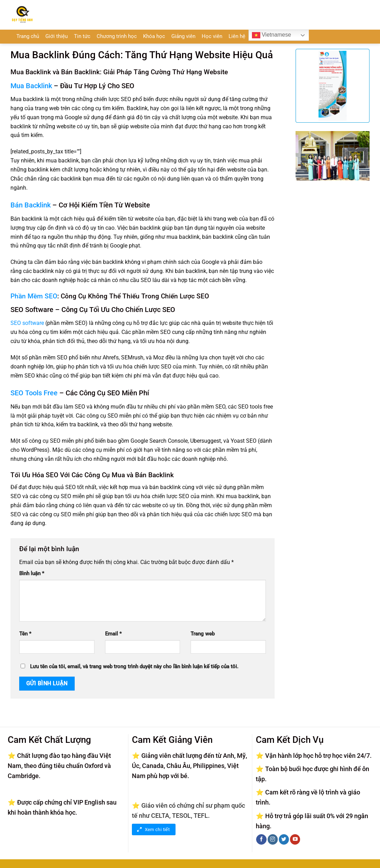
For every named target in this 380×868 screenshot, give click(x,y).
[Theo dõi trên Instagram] (273, 839)
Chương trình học (117, 36)
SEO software (27, 323)
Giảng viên (183, 36)
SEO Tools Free (34, 393)
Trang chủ (28, 36)
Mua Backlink (31, 86)
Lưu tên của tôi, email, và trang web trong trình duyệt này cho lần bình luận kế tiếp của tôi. (134, 667)
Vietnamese (272, 35)
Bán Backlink (31, 205)
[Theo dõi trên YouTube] (295, 839)
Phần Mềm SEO (34, 296)
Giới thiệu (57, 36)
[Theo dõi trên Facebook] (261, 839)
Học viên (212, 36)
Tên (25, 634)
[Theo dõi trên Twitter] (284, 839)
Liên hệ (237, 36)
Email (113, 634)
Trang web (203, 634)
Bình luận (32, 574)
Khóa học (154, 36)
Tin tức (82, 36)
